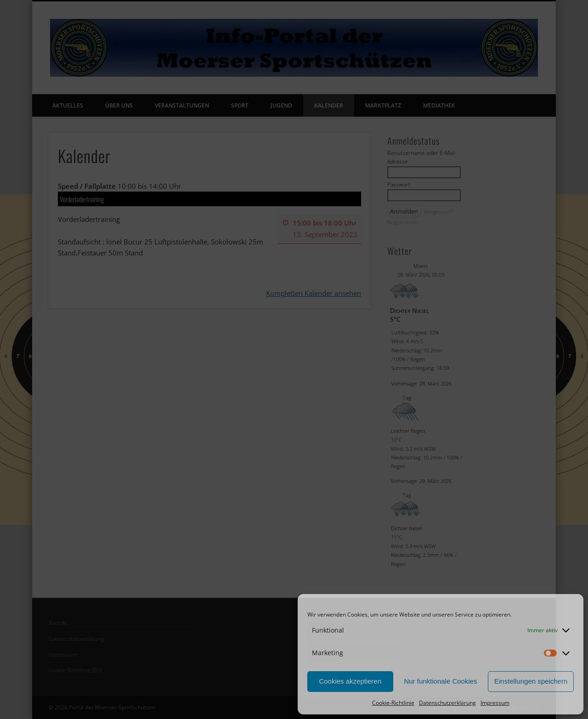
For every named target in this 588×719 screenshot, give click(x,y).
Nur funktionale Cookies (440, 681)
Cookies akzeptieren (350, 681)
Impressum (495, 703)
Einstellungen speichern (531, 681)
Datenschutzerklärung (447, 703)
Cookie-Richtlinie (393, 703)
